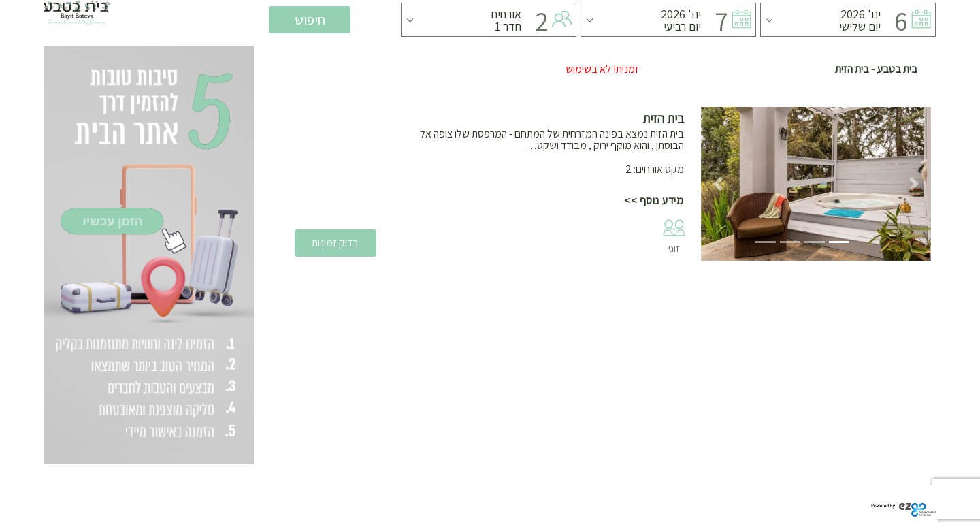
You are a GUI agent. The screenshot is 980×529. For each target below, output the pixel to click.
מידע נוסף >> (654, 201)
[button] (718, 184)
